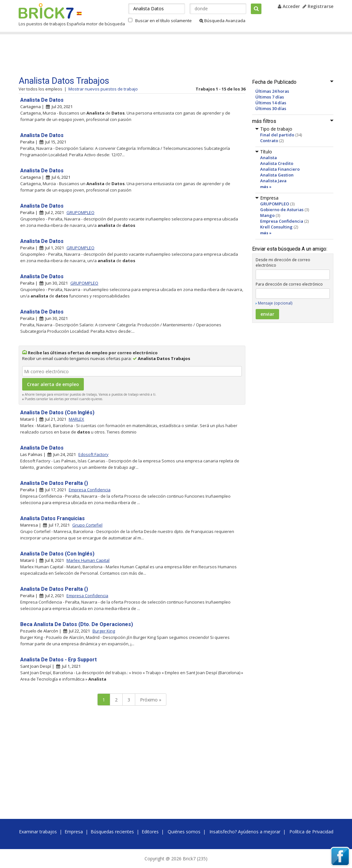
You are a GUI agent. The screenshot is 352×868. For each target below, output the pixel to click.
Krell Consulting (276, 227)
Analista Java (273, 181)
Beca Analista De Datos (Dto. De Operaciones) (77, 624)
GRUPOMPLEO (275, 204)
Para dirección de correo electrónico (289, 284)
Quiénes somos (184, 832)
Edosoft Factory (93, 454)
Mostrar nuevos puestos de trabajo (103, 89)
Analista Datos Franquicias (53, 518)
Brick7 (46, 11)
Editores (150, 832)
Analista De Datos (42, 100)
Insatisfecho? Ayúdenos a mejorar (245, 832)
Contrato (269, 141)
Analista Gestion (277, 175)
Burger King (104, 631)
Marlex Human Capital (88, 560)
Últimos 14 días (271, 103)
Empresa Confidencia (282, 221)
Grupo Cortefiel (87, 525)
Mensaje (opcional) (275, 303)
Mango (267, 215)
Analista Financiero (280, 169)
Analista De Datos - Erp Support (58, 660)
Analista (268, 158)
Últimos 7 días (270, 97)
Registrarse (318, 6)
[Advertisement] (140, 55)
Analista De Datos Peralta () (54, 483)
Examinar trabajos (38, 832)
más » (266, 187)
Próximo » (151, 700)
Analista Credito (277, 163)
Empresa (74, 832)
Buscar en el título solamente (163, 21)
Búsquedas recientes (112, 832)
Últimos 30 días (271, 108)
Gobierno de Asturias (282, 210)
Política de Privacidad (311, 832)
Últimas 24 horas (272, 91)
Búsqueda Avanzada (222, 21)
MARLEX (76, 419)
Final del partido (277, 135)
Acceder (289, 6)
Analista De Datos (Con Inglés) (57, 413)
